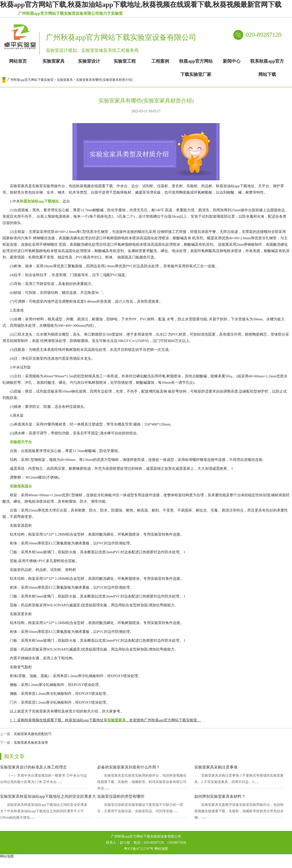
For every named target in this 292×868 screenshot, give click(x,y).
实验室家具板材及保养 (31, 743)
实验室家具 (65, 80)
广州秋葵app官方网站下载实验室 (30, 80)
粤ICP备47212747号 (139, 849)
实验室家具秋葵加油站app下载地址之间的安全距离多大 (48, 796)
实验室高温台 (21, 486)
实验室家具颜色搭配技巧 (33, 734)
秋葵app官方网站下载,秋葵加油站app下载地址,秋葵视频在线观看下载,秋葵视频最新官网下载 (141, 5)
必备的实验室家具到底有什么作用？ (129, 767)
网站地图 (161, 849)
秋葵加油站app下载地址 (39, 201)
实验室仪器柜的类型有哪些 (121, 796)
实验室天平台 (21, 442)
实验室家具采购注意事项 (216, 767)
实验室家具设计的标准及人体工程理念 (33, 767)
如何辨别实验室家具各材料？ (220, 796)
